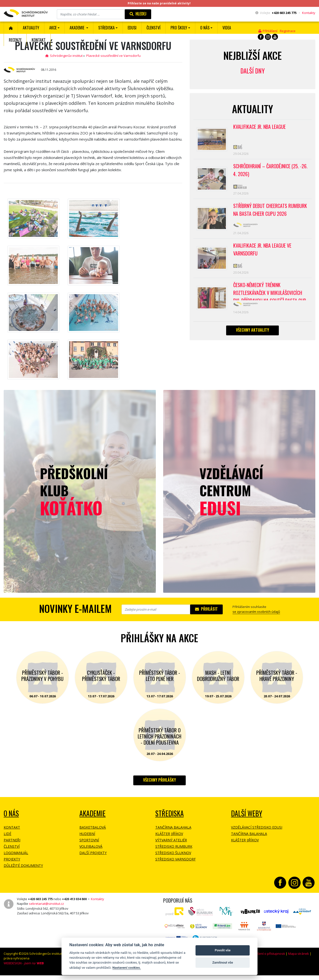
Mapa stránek (299, 954)
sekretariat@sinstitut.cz (46, 904)
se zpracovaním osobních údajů (256, 612)
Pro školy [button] (179, 28)
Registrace (288, 31)
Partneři (12, 840)
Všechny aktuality (252, 330)
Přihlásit (206, 609)
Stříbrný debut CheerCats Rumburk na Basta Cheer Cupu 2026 (270, 210)
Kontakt (39, 40)
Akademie (92, 813)
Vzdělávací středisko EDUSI (257, 827)
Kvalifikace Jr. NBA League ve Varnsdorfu (262, 249)
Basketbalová (93, 827)
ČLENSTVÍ (153, 28)
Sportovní (89, 840)
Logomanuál (16, 853)
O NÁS (11, 813)
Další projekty (93, 853)
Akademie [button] (77, 28)
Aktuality (31, 28)
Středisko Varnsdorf (176, 859)
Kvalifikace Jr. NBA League (259, 127)
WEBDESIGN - (24, 963)
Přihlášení (268, 31)
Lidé (7, 834)
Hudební (87, 834)
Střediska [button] (106, 28)
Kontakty (309, 13)
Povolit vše (222, 950)
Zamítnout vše (222, 962)
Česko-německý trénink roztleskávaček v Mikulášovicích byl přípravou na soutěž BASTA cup (270, 291)
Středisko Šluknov (173, 853)
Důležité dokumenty (23, 865)
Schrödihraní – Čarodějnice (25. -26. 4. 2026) (270, 170)
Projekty (12, 859)
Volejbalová (91, 846)
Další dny (252, 71)
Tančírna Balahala (173, 827)
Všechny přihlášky (159, 780)
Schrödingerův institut (64, 56)
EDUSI (132, 28)
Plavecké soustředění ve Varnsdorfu (113, 56)
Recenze (15, 40)
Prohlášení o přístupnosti (266, 954)
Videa (227, 28)
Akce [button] (53, 28)
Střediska (170, 813)
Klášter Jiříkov (169, 834)
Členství (12, 846)
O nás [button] (205, 28)
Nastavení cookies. (127, 968)
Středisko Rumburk (174, 846)
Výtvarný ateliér (171, 840)
